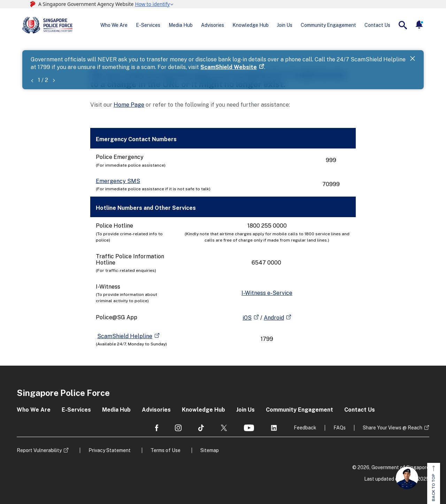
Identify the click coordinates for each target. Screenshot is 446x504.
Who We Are (114, 25)
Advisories (213, 25)
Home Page (129, 105)
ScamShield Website (229, 67)
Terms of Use (166, 450)
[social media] (157, 428)
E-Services (148, 25)
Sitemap (210, 450)
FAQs (340, 428)
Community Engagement (328, 25)
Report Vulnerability (39, 450)
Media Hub (181, 25)
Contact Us (377, 25)
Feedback (305, 428)
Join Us (285, 25)
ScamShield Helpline (125, 336)
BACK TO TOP (433, 483)
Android (274, 318)
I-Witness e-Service (267, 293)
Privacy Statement (110, 450)
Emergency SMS (118, 181)
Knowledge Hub (251, 25)
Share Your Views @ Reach (393, 428)
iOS (247, 318)
